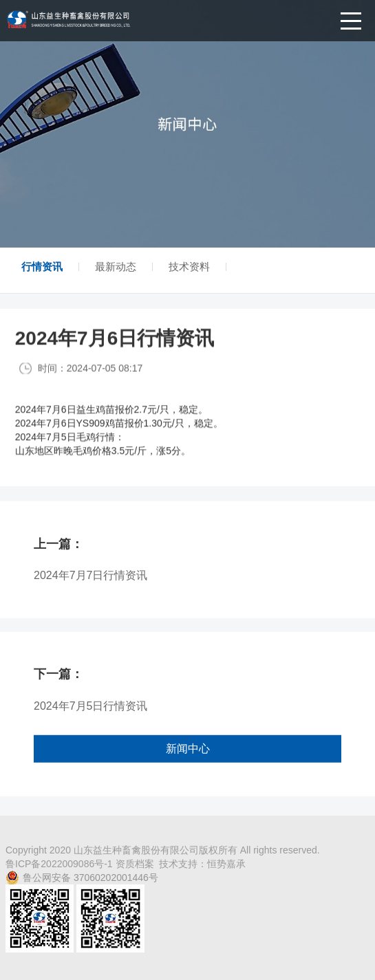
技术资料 (189, 267)
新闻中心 (188, 760)
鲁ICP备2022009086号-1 (61, 864)
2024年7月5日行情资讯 (90, 717)
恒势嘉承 (226, 864)
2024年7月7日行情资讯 (90, 586)
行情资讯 (42, 267)
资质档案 (135, 864)
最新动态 (116, 267)
